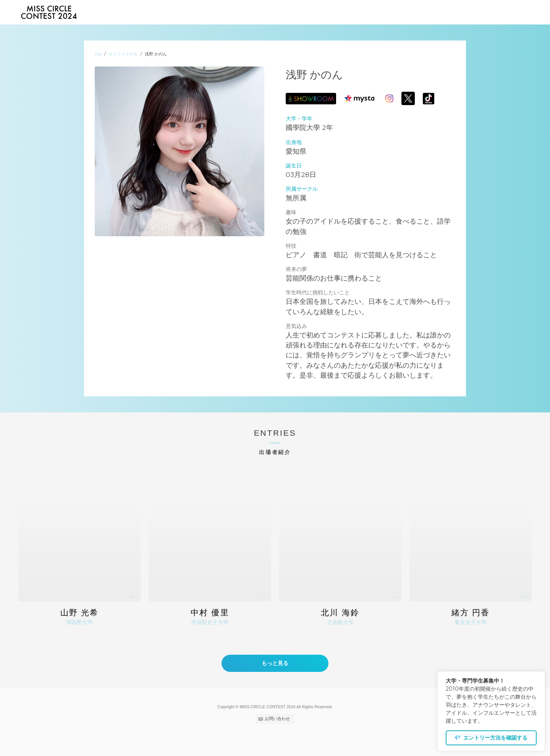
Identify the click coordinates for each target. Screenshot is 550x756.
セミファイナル (123, 54)
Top (98, 54)
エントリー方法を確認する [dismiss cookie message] (491, 738)
